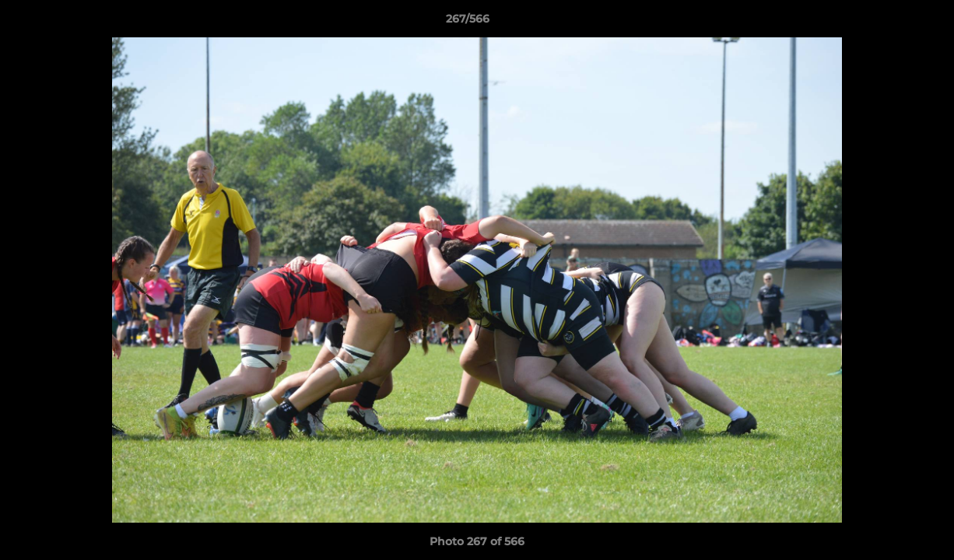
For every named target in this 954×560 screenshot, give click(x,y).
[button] (889, 23)
